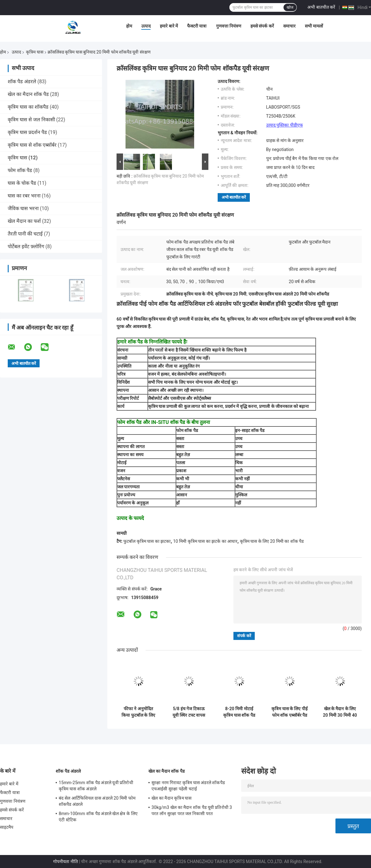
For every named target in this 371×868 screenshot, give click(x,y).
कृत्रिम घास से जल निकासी (31, 120)
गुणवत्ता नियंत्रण (229, 26)
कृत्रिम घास (34, 52)
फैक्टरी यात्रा (197, 26)
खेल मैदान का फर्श (24, 221)
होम (129, 26)
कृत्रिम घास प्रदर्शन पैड (27, 132)
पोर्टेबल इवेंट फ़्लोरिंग (26, 246)
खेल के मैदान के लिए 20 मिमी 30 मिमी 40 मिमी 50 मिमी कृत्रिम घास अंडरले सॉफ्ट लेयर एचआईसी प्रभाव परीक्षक (340, 712)
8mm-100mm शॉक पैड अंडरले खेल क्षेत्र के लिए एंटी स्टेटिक (98, 817)
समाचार (289, 26)
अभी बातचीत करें (321, 7)
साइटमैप (7, 827)
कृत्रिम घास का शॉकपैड (28, 107)
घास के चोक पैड (22, 183)
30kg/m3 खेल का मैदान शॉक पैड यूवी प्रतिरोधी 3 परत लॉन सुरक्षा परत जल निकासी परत (192, 810)
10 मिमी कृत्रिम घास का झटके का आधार (205, 541)
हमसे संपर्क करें (262, 26)
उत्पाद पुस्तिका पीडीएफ (285, 125)
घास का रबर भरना (24, 196)
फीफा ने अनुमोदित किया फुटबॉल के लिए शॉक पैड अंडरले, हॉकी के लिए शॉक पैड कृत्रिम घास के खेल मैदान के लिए (138, 712)
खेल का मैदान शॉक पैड (28, 94)
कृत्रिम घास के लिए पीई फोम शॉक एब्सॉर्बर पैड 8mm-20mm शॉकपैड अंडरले (290, 712)
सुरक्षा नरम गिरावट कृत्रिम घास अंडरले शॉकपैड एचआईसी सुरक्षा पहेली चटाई (188, 786)
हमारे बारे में (169, 26)
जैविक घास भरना (23, 208)
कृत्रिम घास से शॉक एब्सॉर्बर (32, 145)
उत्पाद (146, 26)
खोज (290, 7)
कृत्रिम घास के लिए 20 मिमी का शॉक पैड (272, 541)
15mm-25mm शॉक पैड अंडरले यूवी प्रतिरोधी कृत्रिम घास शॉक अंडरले (96, 786)
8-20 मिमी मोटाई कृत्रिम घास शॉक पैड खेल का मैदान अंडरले (239, 712)
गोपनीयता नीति (65, 862)
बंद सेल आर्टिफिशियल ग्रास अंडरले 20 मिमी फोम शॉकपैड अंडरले (97, 801)
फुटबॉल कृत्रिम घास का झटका (147, 541)
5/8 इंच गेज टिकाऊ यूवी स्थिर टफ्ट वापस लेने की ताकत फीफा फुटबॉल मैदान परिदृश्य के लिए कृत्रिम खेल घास (189, 712)
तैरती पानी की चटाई (25, 234)
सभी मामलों (314, 26)
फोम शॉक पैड (20, 170)
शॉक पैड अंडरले (22, 82)
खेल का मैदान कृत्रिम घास (171, 798)
